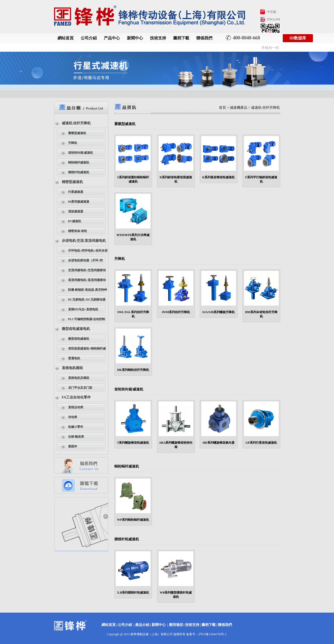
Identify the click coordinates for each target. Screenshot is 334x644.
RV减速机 (75, 221)
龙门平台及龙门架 (80, 388)
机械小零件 (76, 427)
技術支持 (158, 38)
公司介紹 (89, 38)
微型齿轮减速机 (79, 339)
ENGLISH (274, 19)
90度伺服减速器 (79, 202)
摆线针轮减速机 (79, 172)
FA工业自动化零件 (76, 397)
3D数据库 (298, 38)
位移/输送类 (76, 437)
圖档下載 (181, 38)
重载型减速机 (77, 133)
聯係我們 (204, 38)
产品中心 (112, 38)
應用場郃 (176, 625)
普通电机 (74, 358)
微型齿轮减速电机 (76, 329)
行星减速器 (76, 192)
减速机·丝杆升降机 (76, 123)
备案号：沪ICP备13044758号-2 (206, 634)
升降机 (73, 143)
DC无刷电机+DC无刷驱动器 (87, 300)
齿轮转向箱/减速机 (81, 153)
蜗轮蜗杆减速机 (79, 162)
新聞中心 (135, 38)
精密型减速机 (72, 182)
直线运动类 (76, 407)
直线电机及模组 (79, 378)
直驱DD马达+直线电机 (83, 309)
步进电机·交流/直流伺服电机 (84, 241)
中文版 (272, 12)
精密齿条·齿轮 (78, 231)
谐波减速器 (76, 211)
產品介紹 (142, 625)
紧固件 (73, 446)
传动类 (73, 417)
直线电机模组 (72, 368)
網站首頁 (66, 38)
